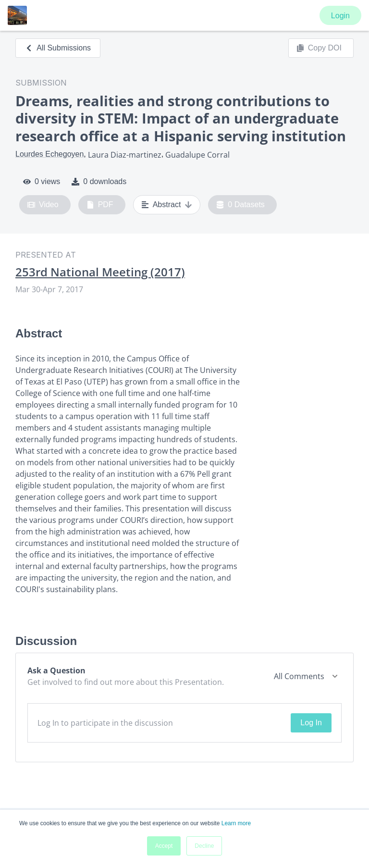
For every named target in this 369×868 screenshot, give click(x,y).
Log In (311, 723)
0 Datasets (240, 205)
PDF (100, 205)
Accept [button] (164, 846)
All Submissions (58, 48)
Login (340, 16)
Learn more (236, 823)
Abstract (167, 205)
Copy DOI (319, 48)
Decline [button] (204, 846)
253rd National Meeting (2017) (100, 272)
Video (43, 205)
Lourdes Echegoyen (49, 154)
